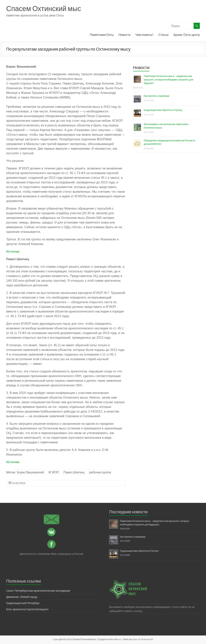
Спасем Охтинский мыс (44, 8)
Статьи (163, 35)
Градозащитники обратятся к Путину (163, 110)
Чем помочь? (144, 35)
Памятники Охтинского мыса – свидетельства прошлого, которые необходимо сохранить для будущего (168, 80)
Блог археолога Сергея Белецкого (27, 609)
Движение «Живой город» (22, 597)
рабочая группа (100, 472)
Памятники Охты (102, 35)
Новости (124, 35)
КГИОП (54, 472)
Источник (13, 252)
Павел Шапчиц (74, 472)
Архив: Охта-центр (187, 35)
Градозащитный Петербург (23, 603)
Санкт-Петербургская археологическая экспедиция (38, 591)
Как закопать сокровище (157, 96)
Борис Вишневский (30, 472)
